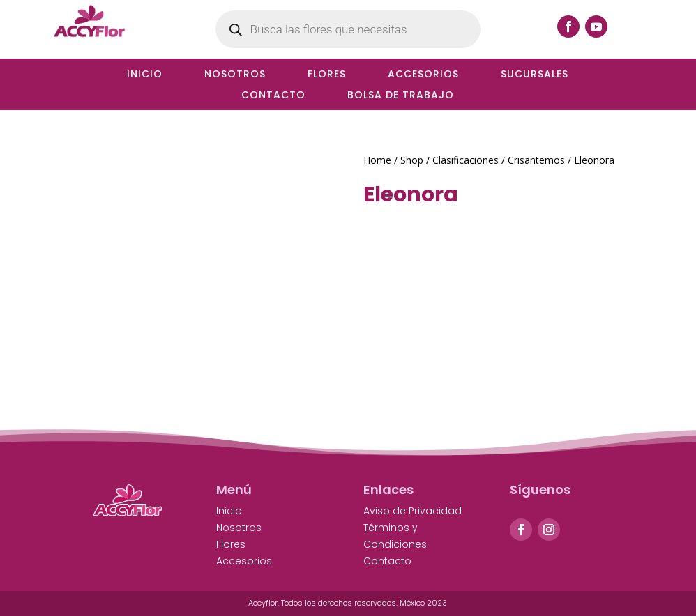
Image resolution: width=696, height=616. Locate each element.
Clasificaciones (466, 160)
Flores (327, 75)
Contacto (273, 96)
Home (377, 160)
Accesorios (423, 75)
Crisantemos (536, 160)
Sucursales (535, 75)
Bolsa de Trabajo (401, 96)
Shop (412, 160)
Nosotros (235, 75)
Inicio (145, 75)
